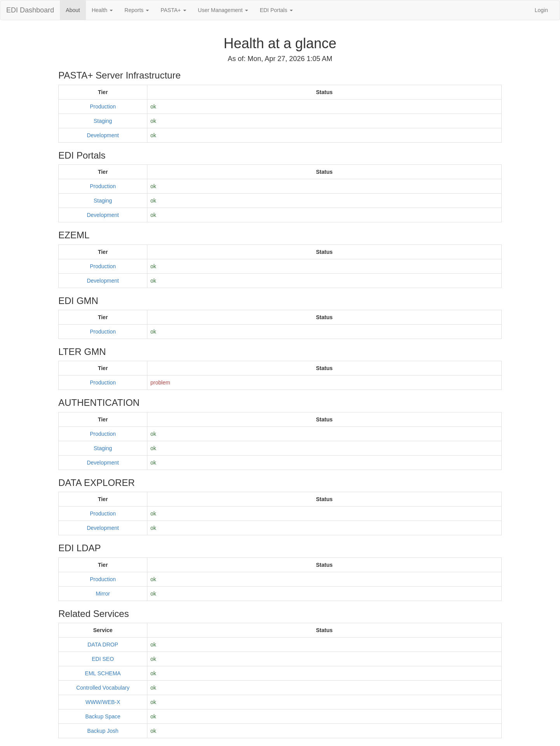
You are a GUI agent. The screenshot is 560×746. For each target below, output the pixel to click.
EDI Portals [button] (276, 10)
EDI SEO (103, 659)
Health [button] (102, 10)
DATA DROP (103, 645)
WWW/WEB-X (103, 702)
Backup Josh (103, 731)
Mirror (103, 594)
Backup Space (103, 716)
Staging (103, 121)
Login (541, 10)
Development (103, 135)
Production (103, 107)
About (73, 10)
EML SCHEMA (103, 673)
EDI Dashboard (30, 10)
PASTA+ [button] (173, 10)
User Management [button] (223, 10)
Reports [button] (137, 10)
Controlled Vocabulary (103, 688)
